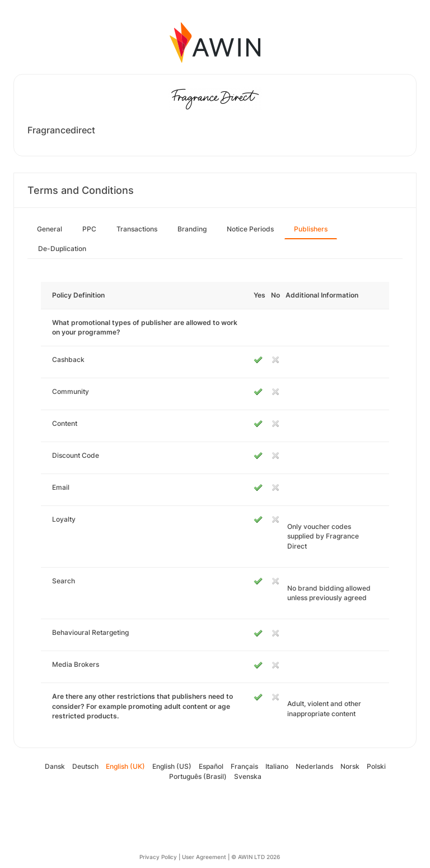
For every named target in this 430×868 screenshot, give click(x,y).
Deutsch (85, 766)
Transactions (137, 229)
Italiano (277, 766)
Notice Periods (250, 229)
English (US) (172, 766)
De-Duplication (62, 249)
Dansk (55, 766)
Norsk (350, 766)
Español (211, 766)
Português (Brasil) (198, 776)
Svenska (248, 776)
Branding (192, 229)
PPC (89, 229)
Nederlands (314, 766)
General (50, 229)
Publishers (311, 229)
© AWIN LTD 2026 (256, 857)
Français (244, 766)
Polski (376, 766)
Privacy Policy (158, 857)
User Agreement (204, 857)
